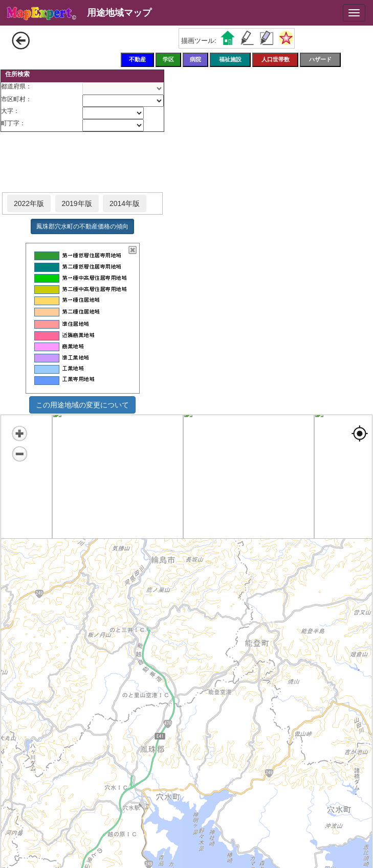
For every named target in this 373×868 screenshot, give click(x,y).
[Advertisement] (82, 163)
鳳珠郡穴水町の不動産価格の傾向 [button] (82, 226)
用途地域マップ (119, 13)
